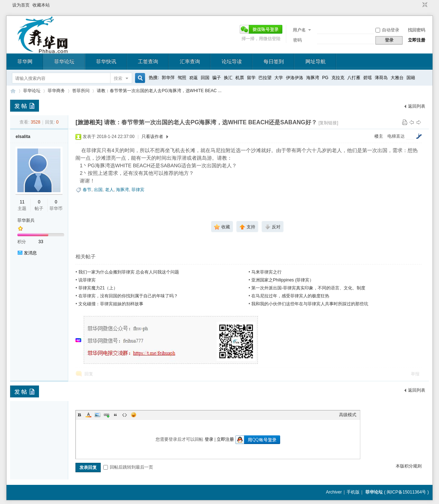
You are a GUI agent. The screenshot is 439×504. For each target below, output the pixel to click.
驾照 (182, 78)
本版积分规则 (409, 466)
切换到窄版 (424, 5)
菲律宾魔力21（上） (98, 288)
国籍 (411, 78)
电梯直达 (396, 136)
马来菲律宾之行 (266, 272)
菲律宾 (138, 190)
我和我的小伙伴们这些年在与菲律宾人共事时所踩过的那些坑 (310, 304)
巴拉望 (265, 78)
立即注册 (417, 40)
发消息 (30, 253)
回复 (89, 374)
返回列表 (417, 106)
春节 (87, 190)
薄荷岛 (381, 78)
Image (97, 415)
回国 (205, 78)
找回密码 (417, 30)
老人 (109, 190)
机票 (240, 78)
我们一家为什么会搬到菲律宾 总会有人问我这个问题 (129, 272)
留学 (251, 78)
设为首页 (21, 5)
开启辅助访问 (418, 5)
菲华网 (25, 61)
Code (125, 415)
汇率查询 (190, 61)
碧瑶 (368, 78)
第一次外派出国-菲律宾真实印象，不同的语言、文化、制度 (308, 288)
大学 (279, 78)
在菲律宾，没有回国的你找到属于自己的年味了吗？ (128, 296)
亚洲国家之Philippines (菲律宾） (282, 280)
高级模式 (348, 415)
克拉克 (338, 78)
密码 (297, 40)
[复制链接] (328, 123)
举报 (415, 374)
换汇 (228, 78)
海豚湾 (313, 78)
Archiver (334, 492)
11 (22, 202)
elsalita (23, 137)
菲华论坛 (64, 61)
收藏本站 (41, 5)
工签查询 (148, 61)
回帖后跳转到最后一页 (128, 467)
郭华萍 (168, 78)
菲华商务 (56, 91)
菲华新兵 (26, 220)
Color (88, 415)
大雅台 (397, 78)
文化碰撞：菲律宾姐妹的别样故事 (111, 304)
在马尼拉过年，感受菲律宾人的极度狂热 (290, 296)
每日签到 (274, 61)
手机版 (353, 492)
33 (41, 242)
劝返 (194, 78)
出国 (98, 190)
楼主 (379, 136)
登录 (209, 439)
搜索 (118, 78)
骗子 (217, 78)
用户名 (299, 30)
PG (325, 78)
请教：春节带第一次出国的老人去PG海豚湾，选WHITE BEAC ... (159, 91)
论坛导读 (232, 61)
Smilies (134, 415)
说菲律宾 (87, 280)
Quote (116, 415)
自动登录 (387, 30)
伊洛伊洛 (295, 78)
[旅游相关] (89, 122)
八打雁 (354, 78)
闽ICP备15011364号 (406, 492)
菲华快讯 (106, 61)
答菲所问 (81, 91)
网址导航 (316, 61)
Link (107, 415)
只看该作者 (152, 137)
